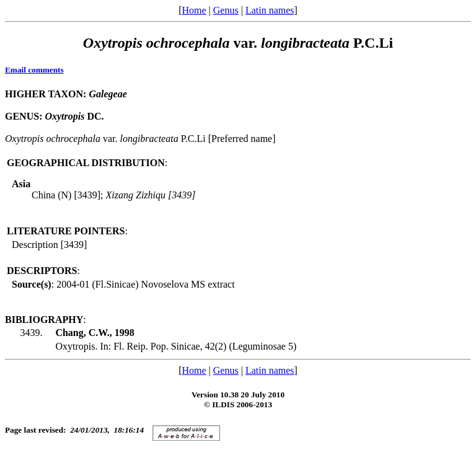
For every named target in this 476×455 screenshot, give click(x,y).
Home (194, 10)
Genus (226, 10)
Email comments (34, 70)
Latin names (270, 10)
